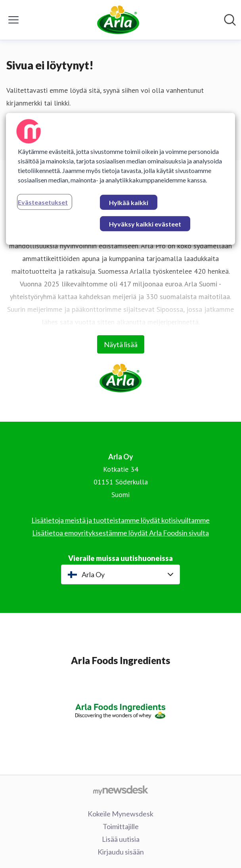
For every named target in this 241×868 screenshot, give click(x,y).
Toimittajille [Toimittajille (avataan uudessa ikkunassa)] (121, 826)
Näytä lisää (121, 344)
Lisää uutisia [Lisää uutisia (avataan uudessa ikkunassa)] (121, 839)
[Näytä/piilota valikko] (13, 20)
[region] (120, 179)
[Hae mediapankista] (230, 20)
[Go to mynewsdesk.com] (120, 790)
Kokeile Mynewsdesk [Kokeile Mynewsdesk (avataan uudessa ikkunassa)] (120, 814)
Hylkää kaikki (129, 203)
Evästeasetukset (43, 202)
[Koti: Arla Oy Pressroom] (118, 20)
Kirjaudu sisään (121, 852)
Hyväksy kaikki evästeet (145, 224)
